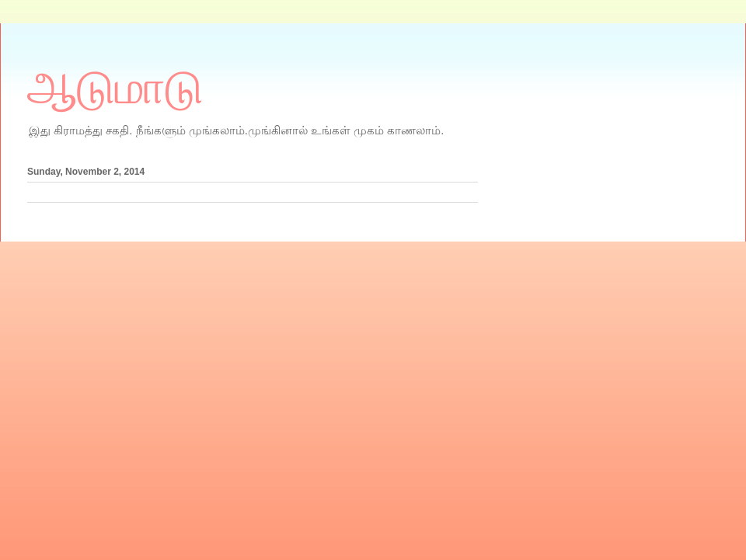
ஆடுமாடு (115, 88)
